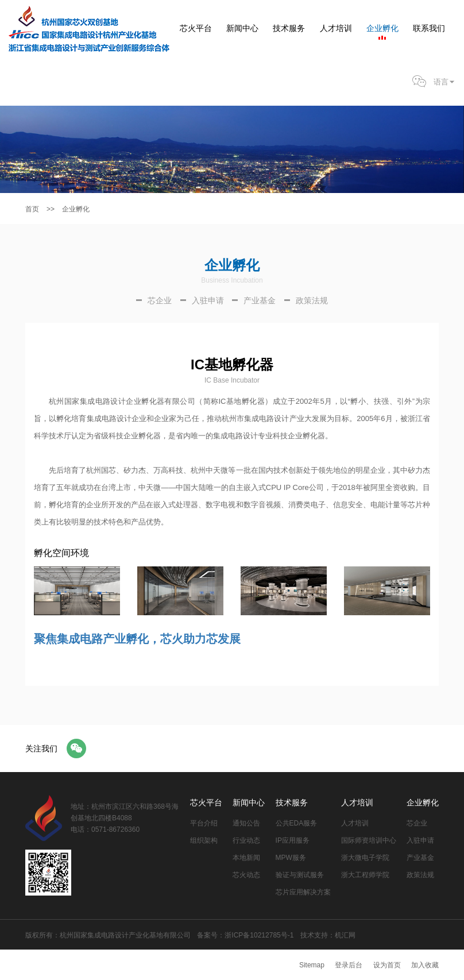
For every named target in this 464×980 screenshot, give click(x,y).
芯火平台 (196, 28)
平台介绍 (204, 823)
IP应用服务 (293, 840)
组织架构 (204, 840)
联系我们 (429, 28)
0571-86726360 (115, 829)
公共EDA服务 (297, 823)
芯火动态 (246, 875)
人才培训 (336, 28)
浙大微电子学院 (365, 858)
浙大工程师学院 (365, 875)
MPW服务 (291, 858)
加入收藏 (425, 965)
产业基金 (420, 858)
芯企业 (417, 823)
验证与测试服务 (300, 875)
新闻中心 (242, 28)
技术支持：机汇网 (328, 935)
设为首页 (387, 965)
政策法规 (420, 875)
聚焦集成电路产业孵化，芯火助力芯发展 (137, 639)
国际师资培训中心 (369, 840)
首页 (32, 209)
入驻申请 (420, 840)
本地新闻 (246, 858)
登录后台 (349, 965)
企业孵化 (382, 28)
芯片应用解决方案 (303, 892)
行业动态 (246, 840)
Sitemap (312, 965)
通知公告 (246, 823)
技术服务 (289, 28)
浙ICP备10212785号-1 (259, 935)
